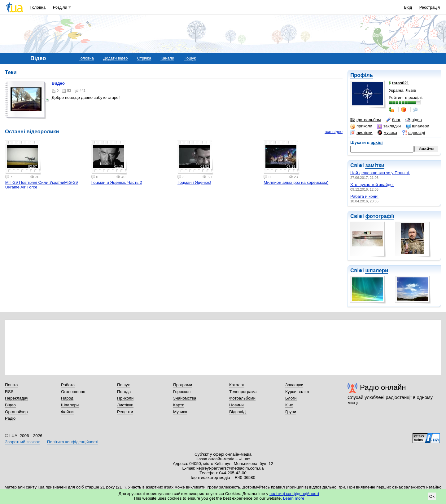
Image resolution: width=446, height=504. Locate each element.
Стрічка (144, 58)
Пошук (190, 58)
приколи (361, 126)
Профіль (362, 75)
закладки (389, 126)
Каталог (237, 385)
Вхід (408, 7)
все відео (334, 132)
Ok (432, 496)
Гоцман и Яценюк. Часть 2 (117, 182)
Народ (67, 398)
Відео (10, 405)
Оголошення (73, 392)
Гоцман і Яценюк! (194, 182)
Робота (68, 385)
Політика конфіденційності (73, 442)
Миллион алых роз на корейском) (296, 182)
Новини (236, 405)
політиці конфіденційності (294, 494)
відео (414, 120)
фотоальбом (365, 120)
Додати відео (115, 58)
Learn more (294, 498)
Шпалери (70, 405)
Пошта (11, 385)
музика (387, 133)
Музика (180, 412)
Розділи (60, 7)
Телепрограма (243, 392)
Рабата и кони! (364, 196)
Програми (183, 385)
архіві (377, 142)
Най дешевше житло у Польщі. (380, 173)
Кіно (289, 405)
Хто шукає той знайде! (372, 185)
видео (58, 83)
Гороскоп (182, 392)
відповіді (413, 133)
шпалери (418, 126)
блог (393, 120)
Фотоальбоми (242, 398)
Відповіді (238, 412)
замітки (375, 165)
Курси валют (297, 392)
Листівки (125, 405)
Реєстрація (430, 7)
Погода (124, 392)
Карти (179, 405)
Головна (38, 7)
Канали (167, 58)
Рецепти (125, 412)
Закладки (294, 385)
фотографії (380, 216)
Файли (67, 412)
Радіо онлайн (383, 387)
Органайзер (16, 412)
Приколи (125, 398)
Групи (291, 412)
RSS (9, 392)
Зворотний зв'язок (22, 442)
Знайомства (185, 398)
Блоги (291, 398)
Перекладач (17, 398)
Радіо (10, 418)
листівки (361, 133)
